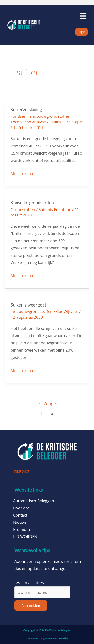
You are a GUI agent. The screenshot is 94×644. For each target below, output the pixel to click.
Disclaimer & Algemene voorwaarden (47, 638)
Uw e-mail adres (29, 582)
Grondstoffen (23, 209)
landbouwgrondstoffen (49, 116)
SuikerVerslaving (26, 110)
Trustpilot (21, 471)
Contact (20, 515)
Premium (22, 529)
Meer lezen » (22, 173)
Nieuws (20, 522)
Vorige (47, 403)
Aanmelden (31, 605)
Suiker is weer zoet (29, 305)
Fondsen (19, 116)
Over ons (21, 508)
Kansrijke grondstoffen (32, 203)
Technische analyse (28, 122)
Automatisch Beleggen (34, 501)
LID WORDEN (25, 537)
